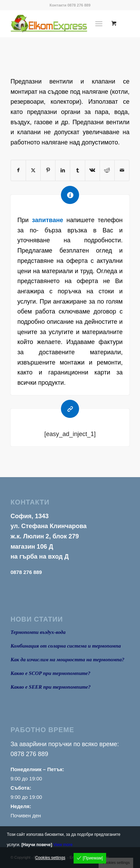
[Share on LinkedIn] (63, 170)
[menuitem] (100, 24)
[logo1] (58, 24)
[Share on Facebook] (18, 170)
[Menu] (99, 24)
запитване (47, 220)
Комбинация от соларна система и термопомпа (66, 646)
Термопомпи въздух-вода (38, 632)
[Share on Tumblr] (77, 170)
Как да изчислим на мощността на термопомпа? (68, 660)
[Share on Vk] (92, 170)
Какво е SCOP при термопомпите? (50, 673)
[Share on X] (33, 170)
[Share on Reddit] (107, 170)
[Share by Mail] (122, 170)
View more (63, 845)
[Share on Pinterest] (48, 170)
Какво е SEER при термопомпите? (51, 687)
